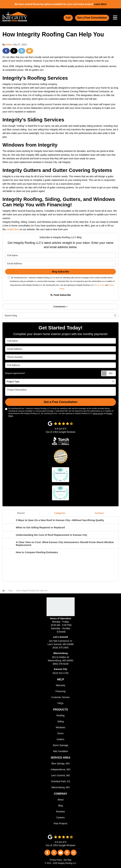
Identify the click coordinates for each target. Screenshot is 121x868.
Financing (60, 691)
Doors (60, 733)
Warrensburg (60, 653)
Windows (60, 727)
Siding (60, 721)
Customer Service (60, 697)
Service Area (60, 758)
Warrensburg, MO (60, 787)
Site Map (67, 860)
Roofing (60, 715)
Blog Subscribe (60, 272)
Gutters (61, 739)
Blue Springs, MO (61, 763)
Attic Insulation (60, 751)
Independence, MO (60, 769)
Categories (60, 513)
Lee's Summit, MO (60, 775)
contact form (13, 229)
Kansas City (60, 669)
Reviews (60, 812)
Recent (21, 513)
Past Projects (60, 823)
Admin (9, 45)
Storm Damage (60, 745)
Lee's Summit (60, 637)
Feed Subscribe (61, 295)
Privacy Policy (56, 860)
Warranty (60, 685)
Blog (60, 806)
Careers (61, 817)
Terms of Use (100, 285)
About (60, 800)
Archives (99, 513)
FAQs (60, 703)
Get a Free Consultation (92, 18)
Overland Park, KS (61, 781)
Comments (60, 307)
